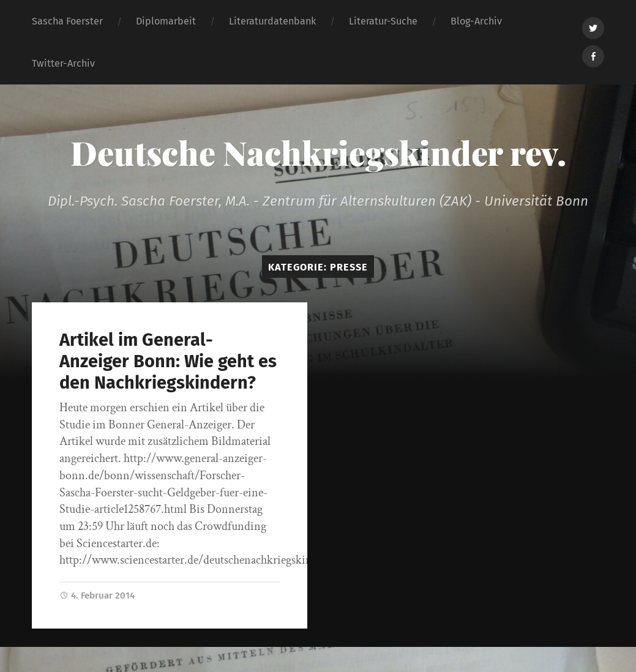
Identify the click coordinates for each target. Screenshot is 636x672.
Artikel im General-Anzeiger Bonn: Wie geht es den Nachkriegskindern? (168, 361)
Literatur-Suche (383, 21)
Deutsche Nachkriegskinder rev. (318, 152)
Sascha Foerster (67, 21)
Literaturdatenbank (272, 21)
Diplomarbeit (166, 21)
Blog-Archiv (476, 21)
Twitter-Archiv (63, 63)
